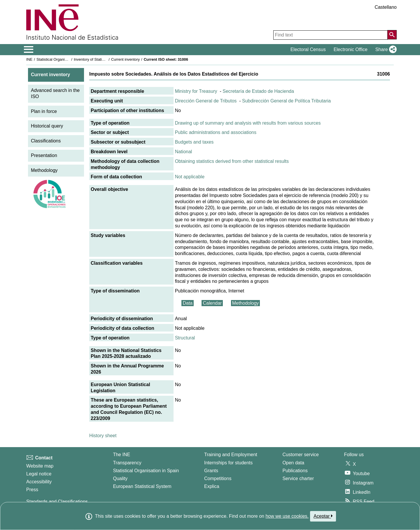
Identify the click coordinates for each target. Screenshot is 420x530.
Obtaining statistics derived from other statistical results (232, 161)
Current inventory (125, 59)
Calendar (212, 303)
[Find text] (330, 35)
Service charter (298, 478)
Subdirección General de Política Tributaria (286, 101)
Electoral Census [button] (308, 49)
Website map (40, 466)
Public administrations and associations (216, 132)
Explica (212, 486)
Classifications (46, 141)
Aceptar (323, 516)
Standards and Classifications (57, 502)
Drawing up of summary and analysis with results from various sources (248, 123)
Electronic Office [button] (351, 49)
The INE (121, 455)
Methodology (44, 170)
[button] (385, 50)
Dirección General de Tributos (206, 101)
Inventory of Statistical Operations (102, 59)
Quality (120, 478)
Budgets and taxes (194, 142)
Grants (211, 471)
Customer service (300, 455)
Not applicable (190, 177)
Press (32, 490)
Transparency (127, 463)
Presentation (44, 155)
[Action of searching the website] (392, 35)
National (184, 152)
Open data (293, 463)
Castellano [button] (386, 7)
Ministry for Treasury (196, 91)
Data (188, 303)
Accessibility (39, 482)
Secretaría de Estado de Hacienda (258, 91)
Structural (185, 338)
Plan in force (44, 111)
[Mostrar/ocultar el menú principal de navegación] (29, 50)
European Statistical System (142, 486)
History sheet (103, 436)
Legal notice (39, 474)
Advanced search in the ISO (55, 93)
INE (29, 59)
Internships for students (228, 463)
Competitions (218, 478)
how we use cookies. (287, 516)
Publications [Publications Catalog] (295, 471)
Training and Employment (231, 455)
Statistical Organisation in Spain (63, 59)
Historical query (47, 126)
